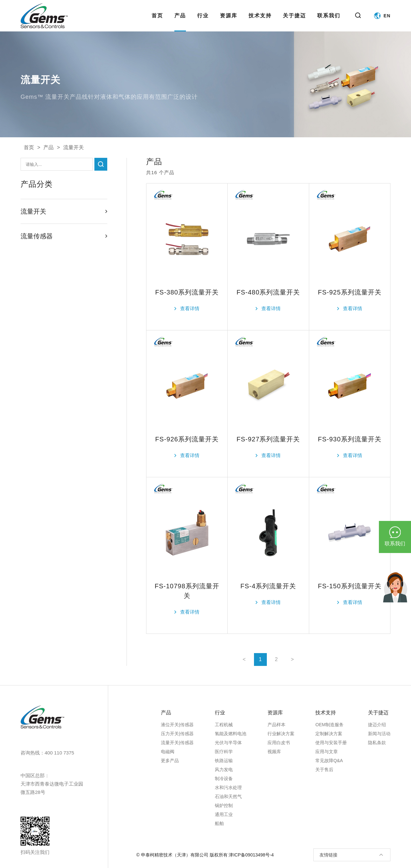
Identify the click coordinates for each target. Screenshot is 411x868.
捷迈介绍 (377, 725)
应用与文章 (327, 752)
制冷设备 (224, 779)
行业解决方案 (281, 734)
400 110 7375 (59, 753)
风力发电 (224, 770)
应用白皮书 (279, 743)
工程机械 (224, 725)
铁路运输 (224, 761)
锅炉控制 (224, 805)
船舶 (219, 823)
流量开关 (74, 147)
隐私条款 (377, 743)
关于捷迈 (294, 22)
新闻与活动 (379, 734)
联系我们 (329, 22)
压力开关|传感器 (177, 734)
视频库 (274, 752)
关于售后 (324, 770)
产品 (180, 22)
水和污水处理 (228, 787)
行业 (203, 22)
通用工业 (224, 814)
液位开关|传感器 (177, 725)
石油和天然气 (228, 796)
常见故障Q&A (329, 761)
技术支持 (260, 22)
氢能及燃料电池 (231, 734)
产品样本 (276, 725)
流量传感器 (64, 236)
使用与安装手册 (331, 743)
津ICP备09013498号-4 (251, 855)
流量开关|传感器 (177, 743)
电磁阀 (168, 752)
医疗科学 (224, 752)
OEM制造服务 (329, 725)
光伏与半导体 (228, 743)
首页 (157, 22)
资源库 (229, 22)
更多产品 (170, 761)
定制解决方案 (329, 734)
